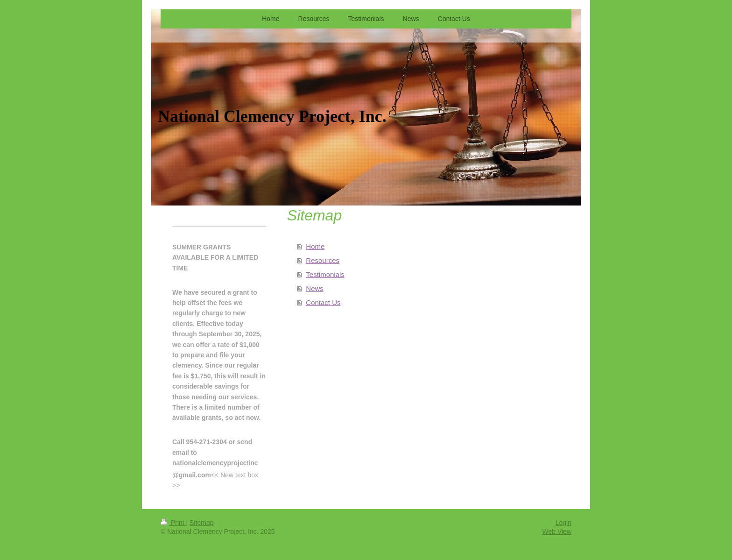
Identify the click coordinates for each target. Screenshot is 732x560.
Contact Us (323, 302)
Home (315, 246)
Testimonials (325, 274)
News (315, 288)
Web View (557, 532)
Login (563, 523)
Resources (323, 260)
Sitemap (201, 523)
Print (173, 523)
